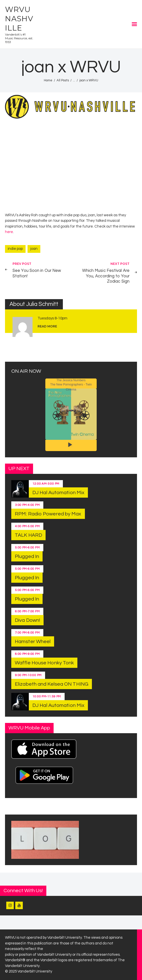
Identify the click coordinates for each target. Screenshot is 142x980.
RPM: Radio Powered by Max (48, 514)
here (9, 232)
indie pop (15, 249)
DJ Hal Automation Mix (58, 493)
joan (34, 249)
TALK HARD (28, 535)
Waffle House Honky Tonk (44, 663)
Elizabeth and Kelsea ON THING (52, 684)
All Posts (63, 80)
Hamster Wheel (33, 642)
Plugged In (27, 556)
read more (47, 326)
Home (48, 80)
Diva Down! (27, 620)
